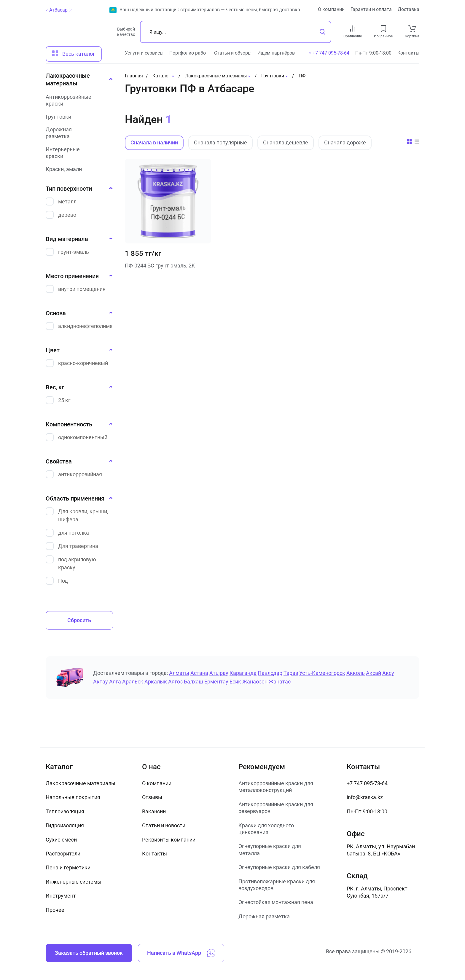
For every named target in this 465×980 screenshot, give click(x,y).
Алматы (179, 673)
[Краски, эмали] (77, 169)
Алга (115, 682)
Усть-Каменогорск (322, 673)
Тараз (291, 673)
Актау (101, 682)
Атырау (219, 673)
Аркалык (156, 682)
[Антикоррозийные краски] (77, 100)
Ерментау (216, 682)
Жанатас (280, 682)
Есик (235, 682)
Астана (199, 673)
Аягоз (175, 682)
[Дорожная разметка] (77, 133)
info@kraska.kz (365, 797)
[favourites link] (383, 28)
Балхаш (194, 682)
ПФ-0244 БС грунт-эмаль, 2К (160, 266)
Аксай (374, 673)
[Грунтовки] (77, 117)
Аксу (388, 673)
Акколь (356, 673)
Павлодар (270, 673)
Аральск (133, 682)
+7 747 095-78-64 (367, 783)
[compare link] (353, 28)
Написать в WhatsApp (181, 953)
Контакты (408, 53)
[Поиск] (236, 32)
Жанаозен (255, 682)
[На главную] (79, 34)
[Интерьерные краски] (77, 153)
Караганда (243, 673)
